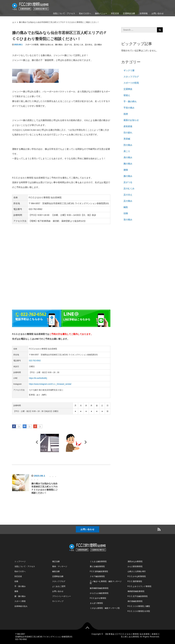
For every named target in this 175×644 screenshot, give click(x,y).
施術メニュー (101, 13)
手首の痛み (129, 108)
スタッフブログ (131, 77)
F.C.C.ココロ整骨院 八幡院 (139, 606)
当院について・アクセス (64, 13)
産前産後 (128, 126)
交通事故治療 (129, 13)
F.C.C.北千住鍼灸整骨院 (138, 596)
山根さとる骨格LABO (137, 571)
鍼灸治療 (56, 571)
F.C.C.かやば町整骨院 (137, 576)
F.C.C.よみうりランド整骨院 (139, 586)
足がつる (68, 45)
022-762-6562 (35, 361)
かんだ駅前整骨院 (135, 566)
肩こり (127, 151)
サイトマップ (58, 601)
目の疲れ (128, 133)
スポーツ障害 (20, 601)
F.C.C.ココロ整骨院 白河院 (139, 611)
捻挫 (126, 114)
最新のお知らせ (47, 45)
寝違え (127, 95)
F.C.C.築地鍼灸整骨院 (99, 571)
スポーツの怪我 (32, 45)
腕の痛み (128, 164)
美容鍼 (127, 139)
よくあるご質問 (59, 586)
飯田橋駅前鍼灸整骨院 (99, 588)
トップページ (20, 561)
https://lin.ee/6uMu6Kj (38, 378)
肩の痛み (128, 157)
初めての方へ (85, 13)
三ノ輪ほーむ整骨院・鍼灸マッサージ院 (106, 582)
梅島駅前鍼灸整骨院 (136, 591)
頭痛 (126, 213)
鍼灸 (126, 207)
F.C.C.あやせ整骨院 (98, 598)
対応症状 (115, 13)
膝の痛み (59, 45)
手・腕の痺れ (130, 101)
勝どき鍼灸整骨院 (97, 566)
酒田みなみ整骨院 (135, 561)
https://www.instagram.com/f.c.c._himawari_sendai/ (50, 384)
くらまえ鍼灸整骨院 (98, 561)
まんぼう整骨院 (96, 603)
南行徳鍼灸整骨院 (135, 601)
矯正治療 (56, 561)
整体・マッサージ (60, 566)
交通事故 (128, 89)
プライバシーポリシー (62, 596)
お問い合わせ (158, 13)
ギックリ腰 (129, 70)
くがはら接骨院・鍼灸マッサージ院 (105, 608)
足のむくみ (78, 45)
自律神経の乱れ (21, 606)
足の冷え (89, 45)
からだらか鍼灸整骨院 (99, 593)
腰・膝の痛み (20, 596)
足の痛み (98, 45)
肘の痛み (128, 145)
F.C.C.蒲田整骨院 (135, 581)
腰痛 (126, 170)
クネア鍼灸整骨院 (97, 576)
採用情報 (143, 13)
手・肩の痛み (20, 586)
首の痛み (128, 220)
